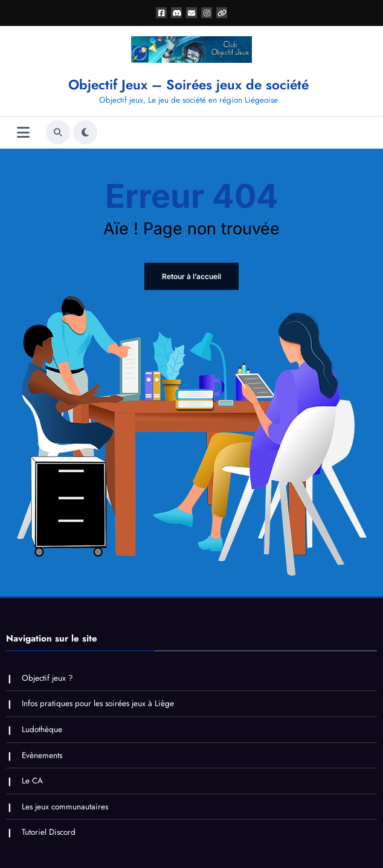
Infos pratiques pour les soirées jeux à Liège (98, 703)
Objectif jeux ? (47, 678)
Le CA (32, 781)
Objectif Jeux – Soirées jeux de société (188, 85)
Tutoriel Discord (49, 832)
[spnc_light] (85, 132)
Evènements (42, 755)
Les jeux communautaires (65, 807)
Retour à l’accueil (191, 276)
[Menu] (23, 133)
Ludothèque (42, 729)
